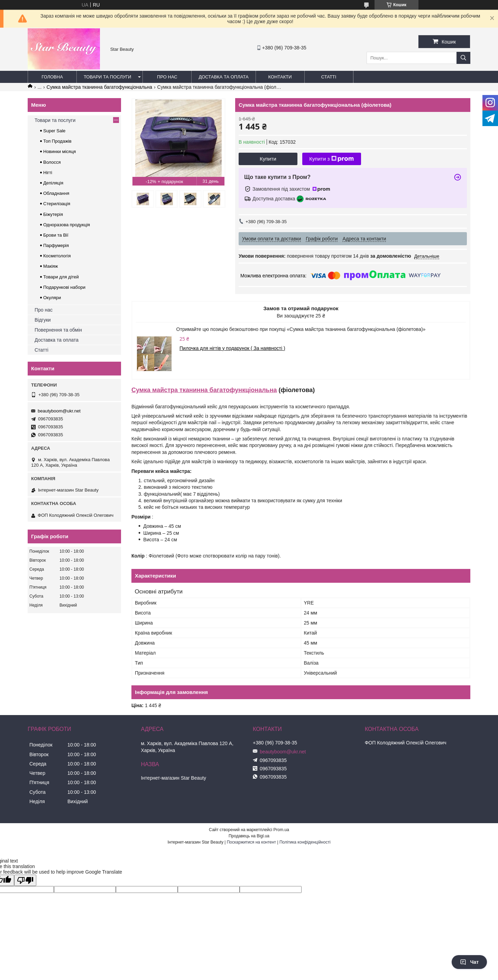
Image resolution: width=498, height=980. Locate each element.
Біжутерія (53, 214)
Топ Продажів (57, 141)
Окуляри (52, 298)
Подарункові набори (64, 287)
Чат (469, 962)
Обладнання (56, 193)
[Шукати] (463, 58)
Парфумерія (56, 245)
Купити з (331, 159)
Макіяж (51, 266)
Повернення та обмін (58, 330)
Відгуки (43, 320)
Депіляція (53, 183)
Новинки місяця (59, 151)
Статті (329, 77)
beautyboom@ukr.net (59, 411)
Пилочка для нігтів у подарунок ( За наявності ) (232, 348)
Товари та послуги (107, 77)
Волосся (52, 162)
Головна (52, 77)
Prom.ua (281, 830)
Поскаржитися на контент (251, 842)
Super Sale (54, 131)
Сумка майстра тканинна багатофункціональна (100, 87)
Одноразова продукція (67, 225)
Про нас (167, 77)
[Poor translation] (25, 880)
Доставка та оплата (223, 77)
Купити (268, 159)
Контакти (280, 77)
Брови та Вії (56, 235)
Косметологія (57, 256)
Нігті (48, 173)
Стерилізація (57, 204)
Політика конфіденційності (305, 842)
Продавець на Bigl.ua (249, 836)
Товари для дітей (61, 277)
